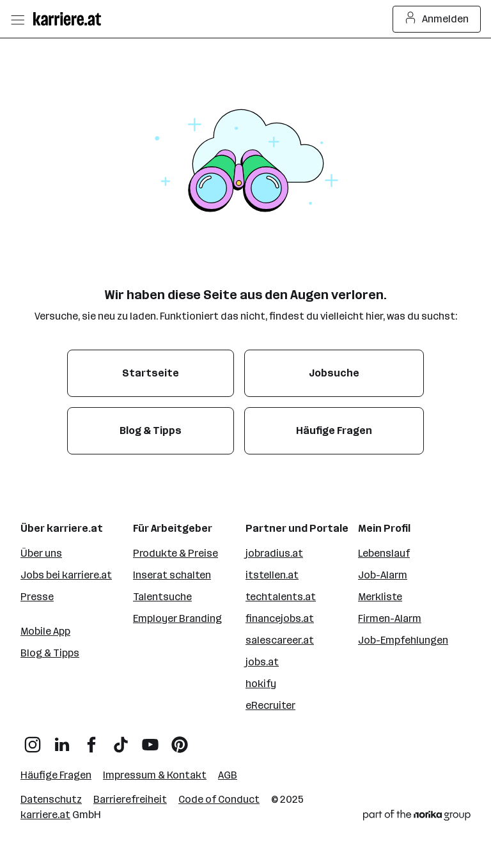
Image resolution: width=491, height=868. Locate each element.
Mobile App (45, 631)
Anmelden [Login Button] (437, 19)
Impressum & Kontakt (155, 775)
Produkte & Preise (175, 553)
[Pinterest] (180, 740)
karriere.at (45, 815)
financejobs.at (280, 618)
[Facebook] (91, 740)
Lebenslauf (384, 553)
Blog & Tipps (50, 653)
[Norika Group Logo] (417, 818)
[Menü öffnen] (17, 19)
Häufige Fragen (56, 775)
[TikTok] (121, 740)
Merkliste (380, 597)
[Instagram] (33, 740)
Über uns (41, 553)
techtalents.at (281, 597)
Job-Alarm (383, 575)
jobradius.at (274, 553)
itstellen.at (272, 575)
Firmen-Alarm (390, 618)
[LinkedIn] (62, 740)
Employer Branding (177, 618)
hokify (261, 684)
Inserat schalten (172, 575)
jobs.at (262, 662)
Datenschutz (51, 799)
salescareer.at (280, 640)
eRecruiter (270, 705)
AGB (228, 775)
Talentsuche (162, 597)
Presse (37, 597)
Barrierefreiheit (130, 799)
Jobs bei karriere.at (66, 575)
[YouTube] (150, 740)
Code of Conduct (219, 799)
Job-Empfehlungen (403, 640)
